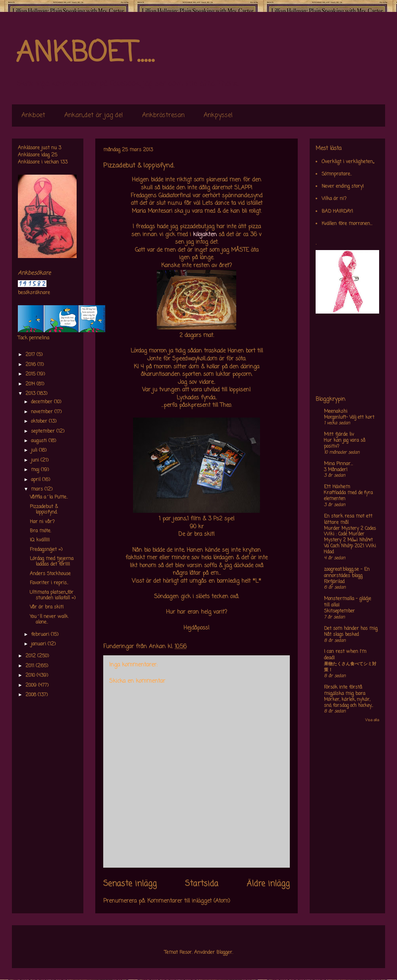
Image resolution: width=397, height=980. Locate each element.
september (44, 431)
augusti (40, 441)
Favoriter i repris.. (49, 583)
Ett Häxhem (337, 487)
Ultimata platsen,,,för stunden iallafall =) (53, 595)
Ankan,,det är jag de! (94, 116)
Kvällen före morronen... (347, 224)
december (42, 402)
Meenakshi (336, 412)
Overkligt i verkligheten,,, (348, 162)
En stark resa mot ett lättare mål (348, 520)
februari (41, 635)
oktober (40, 422)
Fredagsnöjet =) (46, 550)
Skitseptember (339, 611)
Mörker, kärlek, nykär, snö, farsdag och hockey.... (348, 703)
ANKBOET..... (85, 54)
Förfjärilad (334, 582)
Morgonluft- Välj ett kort (349, 418)
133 (64, 162)
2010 (31, 676)
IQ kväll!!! (40, 540)
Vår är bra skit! (47, 607)
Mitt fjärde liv (339, 435)
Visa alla (372, 720)
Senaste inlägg (130, 884)
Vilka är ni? (334, 199)
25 (54, 155)
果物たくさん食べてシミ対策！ (350, 667)
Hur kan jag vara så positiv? (345, 444)
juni (36, 460)
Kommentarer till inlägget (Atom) (189, 901)
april (37, 480)
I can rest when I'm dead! (345, 655)
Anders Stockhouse (50, 574)
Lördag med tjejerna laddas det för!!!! (52, 562)
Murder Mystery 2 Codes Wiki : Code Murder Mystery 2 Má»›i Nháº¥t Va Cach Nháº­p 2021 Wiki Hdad (350, 540)
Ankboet (33, 116)
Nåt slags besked (341, 635)
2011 (31, 666)
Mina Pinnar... (338, 464)
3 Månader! (336, 470)
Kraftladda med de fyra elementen (348, 496)
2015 (31, 374)
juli (35, 451)
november (43, 412)
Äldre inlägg (268, 884)
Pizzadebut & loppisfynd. (44, 510)
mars (38, 489)
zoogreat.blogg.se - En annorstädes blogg (347, 573)
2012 (31, 656)
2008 (32, 695)
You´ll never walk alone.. (49, 620)
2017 (31, 355)
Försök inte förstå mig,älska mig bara (345, 691)
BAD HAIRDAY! (337, 212)
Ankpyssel (218, 116)
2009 (32, 685)
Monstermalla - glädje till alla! (348, 602)
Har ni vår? (42, 522)
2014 (31, 384)
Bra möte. (40, 531)
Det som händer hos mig (351, 629)
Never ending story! (343, 187)
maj (36, 470)
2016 (31, 365)
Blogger (224, 953)
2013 (31, 394)
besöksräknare (34, 293)
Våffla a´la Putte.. (49, 497)
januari (39, 644)
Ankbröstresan (163, 116)
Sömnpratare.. (337, 174)
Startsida (202, 884)
